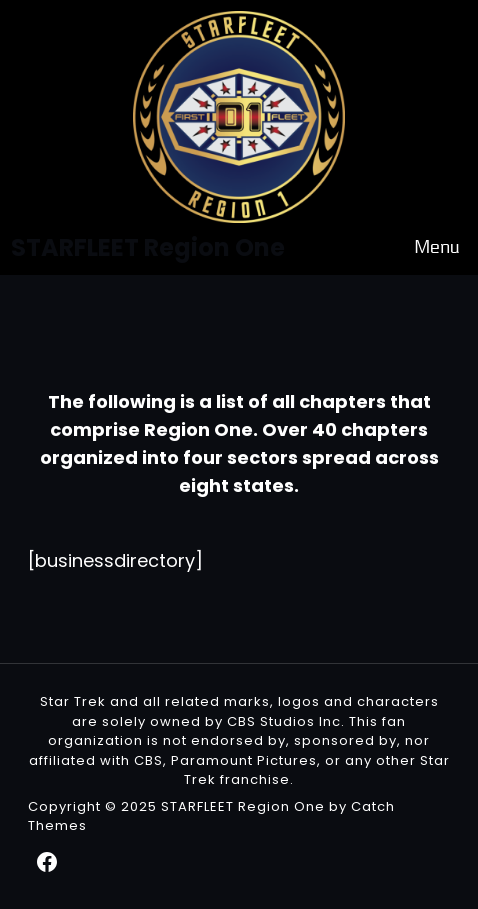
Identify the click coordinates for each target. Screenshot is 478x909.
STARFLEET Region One (243, 806)
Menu (437, 247)
